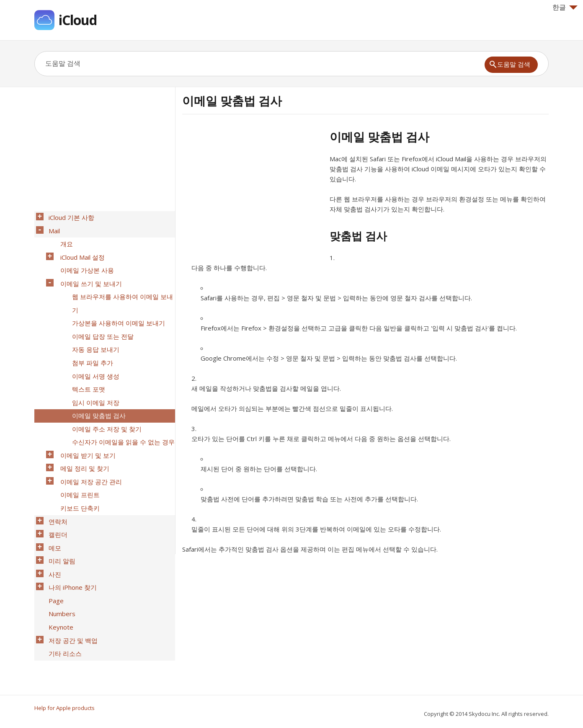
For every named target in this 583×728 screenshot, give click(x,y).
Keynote (58, 554)
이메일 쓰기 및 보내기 (89, 271)
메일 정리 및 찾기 (82, 423)
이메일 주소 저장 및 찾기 (104, 391)
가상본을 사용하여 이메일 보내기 (116, 304)
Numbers (59, 543)
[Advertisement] (253, 188)
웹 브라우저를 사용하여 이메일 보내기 (120, 287)
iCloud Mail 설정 (80, 249)
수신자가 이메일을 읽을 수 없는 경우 (121, 402)
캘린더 (55, 478)
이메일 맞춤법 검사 (96, 380)
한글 (565, 7)
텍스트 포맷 (86, 358)
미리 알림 (59, 500)
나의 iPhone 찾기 (70, 521)
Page (54, 532)
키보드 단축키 (77, 456)
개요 (64, 238)
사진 (52, 511)
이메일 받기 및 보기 (85, 413)
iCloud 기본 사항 (69, 217)
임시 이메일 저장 (93, 369)
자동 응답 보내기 (93, 325)
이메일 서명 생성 (93, 347)
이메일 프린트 (77, 445)
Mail (52, 227)
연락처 (55, 467)
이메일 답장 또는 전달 (100, 315)
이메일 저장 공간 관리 (89, 434)
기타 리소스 (63, 576)
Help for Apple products (64, 708)
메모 (52, 489)
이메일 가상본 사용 (85, 260)
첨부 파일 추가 (90, 336)
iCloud (78, 20)
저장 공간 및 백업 (71, 565)
